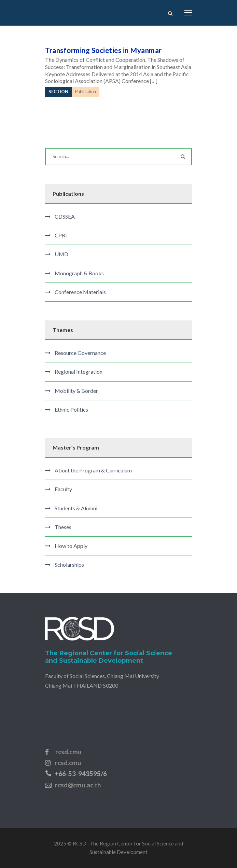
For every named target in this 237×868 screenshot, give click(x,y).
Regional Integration (79, 371)
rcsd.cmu (68, 752)
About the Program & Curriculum (93, 470)
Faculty (63, 489)
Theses (63, 527)
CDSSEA (65, 216)
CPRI (61, 235)
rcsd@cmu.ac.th (78, 785)
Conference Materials (80, 292)
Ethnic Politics (71, 409)
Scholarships (69, 564)
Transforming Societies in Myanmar (103, 50)
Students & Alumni (76, 508)
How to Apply (71, 546)
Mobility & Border (76, 391)
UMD (61, 254)
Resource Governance (80, 353)
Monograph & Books (79, 273)
